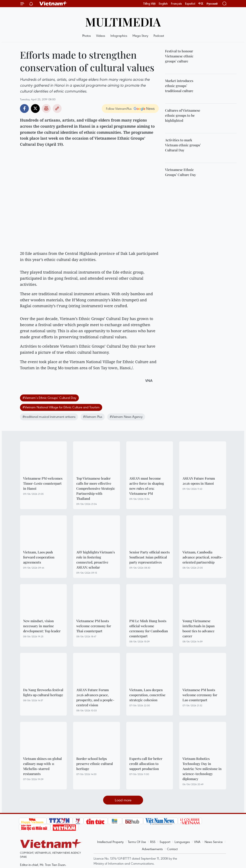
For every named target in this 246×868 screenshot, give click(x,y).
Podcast (159, 36)
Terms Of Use (137, 842)
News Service (214, 842)
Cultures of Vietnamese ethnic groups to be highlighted (183, 115)
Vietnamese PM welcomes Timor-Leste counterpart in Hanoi (43, 483)
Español (190, 4)
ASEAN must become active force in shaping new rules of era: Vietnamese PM (147, 486)
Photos (87, 36)
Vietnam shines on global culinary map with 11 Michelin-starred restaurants (42, 766)
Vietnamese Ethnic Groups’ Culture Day (181, 172)
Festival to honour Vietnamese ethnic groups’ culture (179, 56)
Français (176, 4)
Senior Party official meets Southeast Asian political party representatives (149, 557)
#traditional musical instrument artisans (49, 417)
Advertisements (152, 849)
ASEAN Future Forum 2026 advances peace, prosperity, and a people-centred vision (95, 697)
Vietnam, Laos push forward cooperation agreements (39, 557)
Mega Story (140, 36)
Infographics (119, 36)
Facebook (24, 108)
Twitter (35, 108)
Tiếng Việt (149, 4)
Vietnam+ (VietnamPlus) (53, 4)
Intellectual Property (110, 842)
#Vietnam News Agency (126, 417)
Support (165, 842)
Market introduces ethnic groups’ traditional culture (179, 86)
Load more (123, 800)
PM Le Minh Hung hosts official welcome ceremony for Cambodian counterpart (149, 628)
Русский (212, 4)
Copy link (57, 108)
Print (46, 108)
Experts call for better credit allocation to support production (146, 764)
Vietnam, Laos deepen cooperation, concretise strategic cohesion (147, 695)
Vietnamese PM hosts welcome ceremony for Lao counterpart (200, 695)
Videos (101, 36)
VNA (197, 842)
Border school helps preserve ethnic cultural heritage (95, 764)
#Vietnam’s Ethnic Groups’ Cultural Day (49, 398)
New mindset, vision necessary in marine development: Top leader (42, 626)
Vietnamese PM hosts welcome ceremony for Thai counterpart (94, 626)
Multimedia (123, 22)
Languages (182, 842)
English (163, 4)
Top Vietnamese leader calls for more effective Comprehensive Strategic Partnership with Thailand (96, 488)
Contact (172, 849)
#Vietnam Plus (93, 417)
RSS (153, 842)
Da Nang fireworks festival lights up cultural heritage (43, 692)
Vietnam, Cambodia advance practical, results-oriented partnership (203, 557)
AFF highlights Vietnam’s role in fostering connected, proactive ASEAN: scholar (96, 560)
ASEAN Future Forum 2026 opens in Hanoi (199, 481)
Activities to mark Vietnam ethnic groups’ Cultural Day (183, 145)
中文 (201, 4)
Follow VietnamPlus (119, 108)
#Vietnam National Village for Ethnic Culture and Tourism (61, 407)
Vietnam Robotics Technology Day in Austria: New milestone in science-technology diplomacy (202, 769)
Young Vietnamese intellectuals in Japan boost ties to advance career (199, 628)
